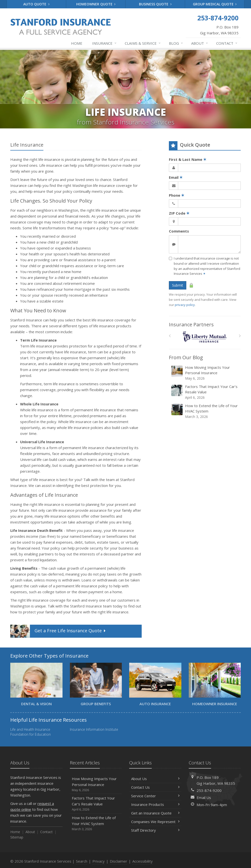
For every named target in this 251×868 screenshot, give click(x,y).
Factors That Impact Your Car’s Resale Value (205, 392)
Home (77, 43)
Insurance (105, 43)
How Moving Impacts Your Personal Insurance (205, 373)
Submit (178, 285)
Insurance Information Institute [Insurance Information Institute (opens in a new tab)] (94, 729)
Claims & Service (143, 43)
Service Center (155, 796)
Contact (227, 43)
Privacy (99, 861)
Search (82, 861)
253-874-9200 (209, 790)
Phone (177, 195)
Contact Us (155, 787)
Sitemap (17, 837)
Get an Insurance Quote (155, 813)
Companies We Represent (155, 822)
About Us (155, 779)
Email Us (204, 798)
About (200, 43)
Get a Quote (58, 631)
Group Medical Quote (215, 4)
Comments (179, 231)
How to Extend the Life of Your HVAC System (205, 411)
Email (176, 177)
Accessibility (143, 861)
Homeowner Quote (96, 4)
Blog (176, 43)
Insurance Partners (191, 324)
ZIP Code (179, 213)
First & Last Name (188, 159)
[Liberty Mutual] (205, 337)
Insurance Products (155, 804)
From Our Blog (186, 357)
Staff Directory (155, 830)
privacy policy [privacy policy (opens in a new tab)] (185, 305)
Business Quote (155, 4)
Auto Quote (36, 4)
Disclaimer (119, 861)
